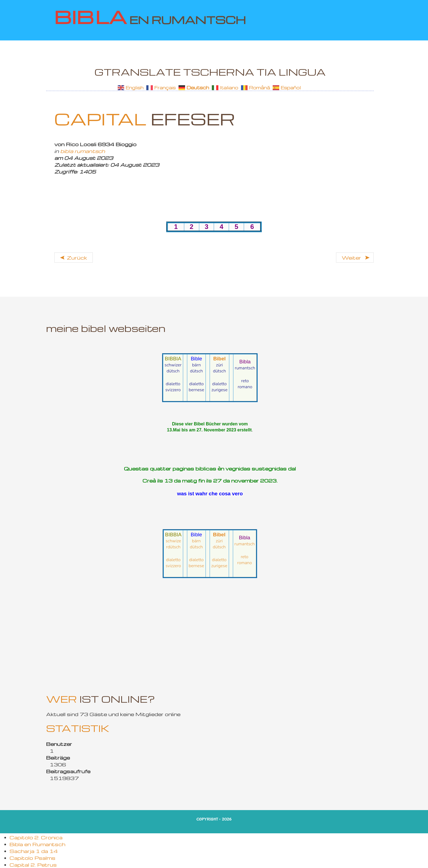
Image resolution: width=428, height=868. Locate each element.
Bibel (219, 359)
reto (245, 381)
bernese (196, 390)
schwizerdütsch (173, 368)
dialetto (196, 384)
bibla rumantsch (83, 151)
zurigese (219, 390)
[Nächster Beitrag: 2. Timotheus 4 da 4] (355, 258)
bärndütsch (196, 368)
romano (245, 387)
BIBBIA (173, 359)
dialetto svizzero (173, 387)
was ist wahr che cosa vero (210, 494)
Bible (197, 359)
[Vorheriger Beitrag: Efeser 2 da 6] (74, 258)
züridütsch (219, 368)
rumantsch (245, 368)
